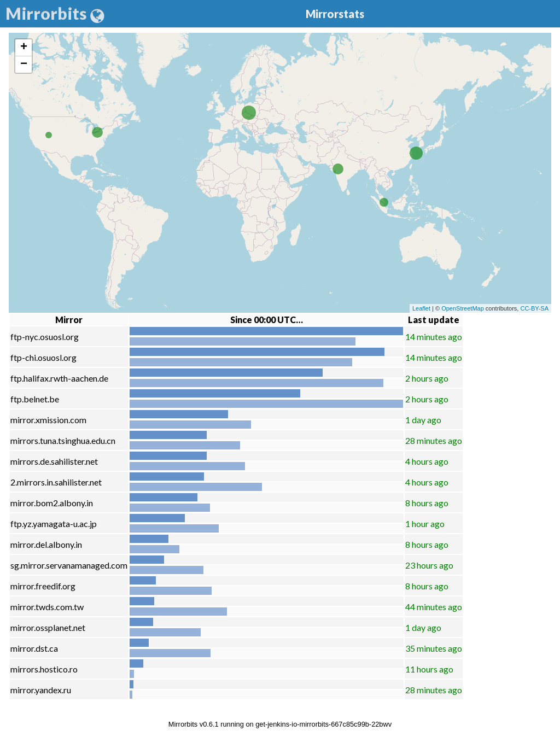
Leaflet (421, 308)
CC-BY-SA (534, 308)
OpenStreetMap (463, 308)
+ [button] (24, 48)
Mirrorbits (55, 13)
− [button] (24, 65)
